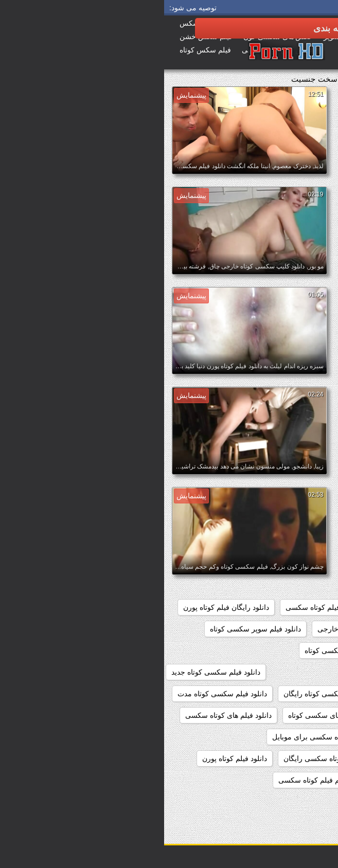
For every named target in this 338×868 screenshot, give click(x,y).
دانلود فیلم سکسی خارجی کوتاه (278, 650)
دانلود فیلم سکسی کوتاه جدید (52, 672)
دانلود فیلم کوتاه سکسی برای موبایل (163, 737)
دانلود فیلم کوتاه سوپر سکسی (280, 737)
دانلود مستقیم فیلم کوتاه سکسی (163, 780)
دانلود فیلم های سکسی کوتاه (167, 715)
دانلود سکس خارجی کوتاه (287, 629)
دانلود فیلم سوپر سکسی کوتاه (91, 629)
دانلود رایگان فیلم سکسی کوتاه (279, 607)
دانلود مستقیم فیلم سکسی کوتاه (277, 780)
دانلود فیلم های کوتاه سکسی (64, 715)
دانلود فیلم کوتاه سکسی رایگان (166, 758)
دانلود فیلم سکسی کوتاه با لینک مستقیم (266, 672)
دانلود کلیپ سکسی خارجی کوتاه (276, 802)
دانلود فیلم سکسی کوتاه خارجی (278, 694)
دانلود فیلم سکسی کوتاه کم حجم (276, 715)
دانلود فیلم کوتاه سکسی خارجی (278, 758)
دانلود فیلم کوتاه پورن (70, 758)
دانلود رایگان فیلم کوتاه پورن (62, 607)
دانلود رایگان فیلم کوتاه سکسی (168, 607)
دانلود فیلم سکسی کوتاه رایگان (166, 694)
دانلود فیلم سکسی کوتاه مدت (58, 694)
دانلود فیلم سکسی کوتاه (177, 650)
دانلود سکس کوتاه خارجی (192, 629)
